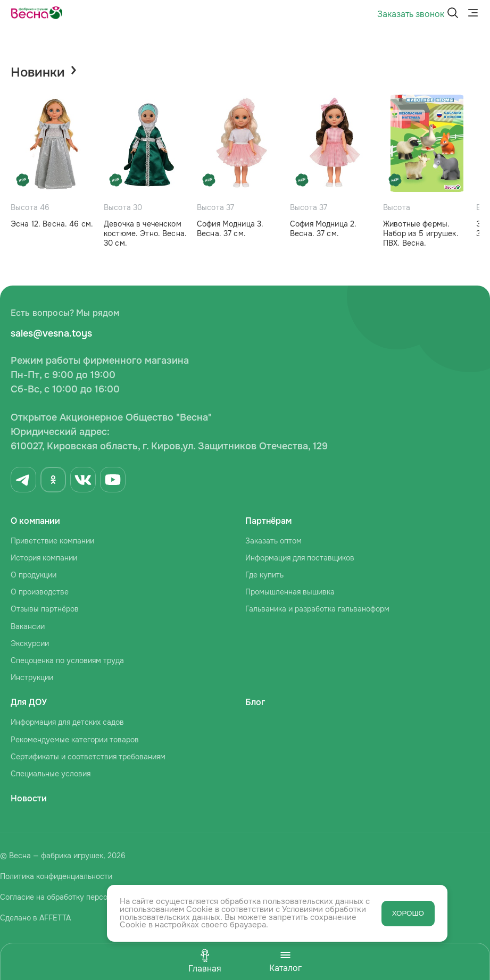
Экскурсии (30, 643)
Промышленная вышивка (290, 592)
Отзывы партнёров (45, 609)
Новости (29, 798)
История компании (44, 558)
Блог (255, 702)
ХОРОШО (408, 913)
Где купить (264, 575)
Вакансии (28, 626)
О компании (35, 521)
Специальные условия (51, 774)
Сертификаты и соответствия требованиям (88, 757)
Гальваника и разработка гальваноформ (317, 609)
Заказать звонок (411, 14)
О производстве (40, 592)
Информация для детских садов (67, 722)
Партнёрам (268, 521)
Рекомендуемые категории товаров (75, 740)
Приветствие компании (52, 541)
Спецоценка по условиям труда (67, 660)
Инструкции (32, 677)
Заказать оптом (273, 541)
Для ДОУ (29, 702)
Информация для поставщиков (300, 558)
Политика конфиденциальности (56, 876)
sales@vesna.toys (51, 333)
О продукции (34, 575)
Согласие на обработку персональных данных (83, 897)
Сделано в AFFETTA (35, 918)
